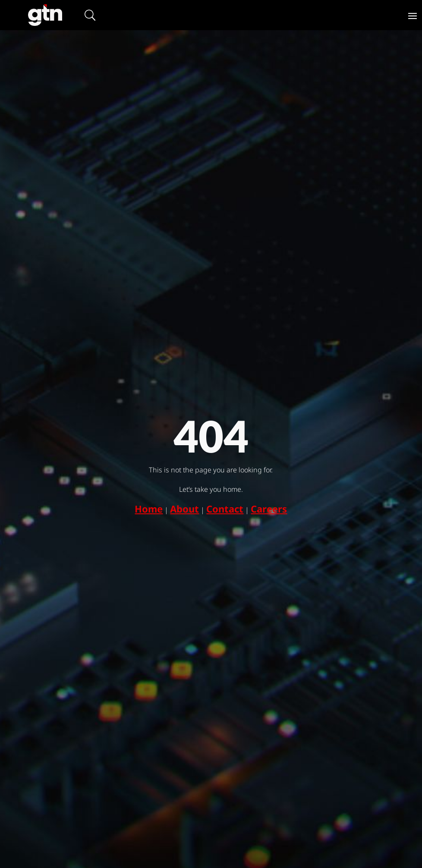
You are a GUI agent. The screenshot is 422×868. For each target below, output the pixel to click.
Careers (269, 509)
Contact (225, 509)
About (184, 509)
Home (149, 509)
